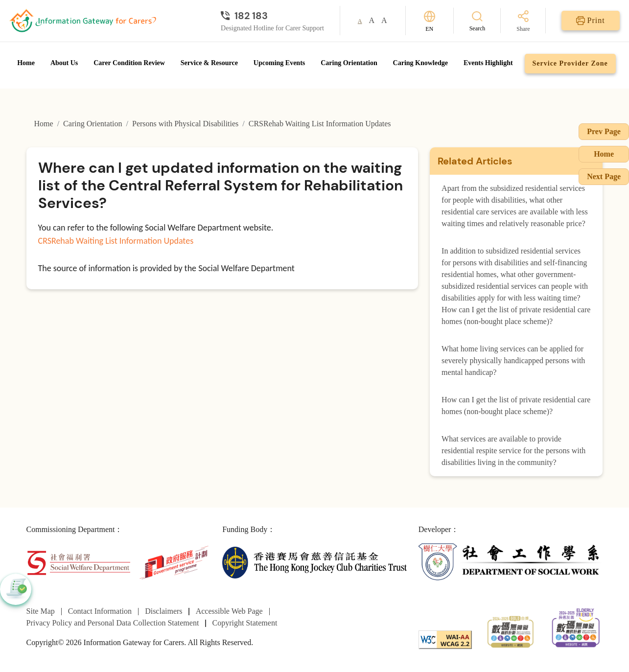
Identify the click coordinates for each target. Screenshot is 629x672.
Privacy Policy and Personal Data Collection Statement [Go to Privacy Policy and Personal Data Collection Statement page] (113, 623)
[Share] (523, 22)
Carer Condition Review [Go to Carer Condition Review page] (129, 63)
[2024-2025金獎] (511, 631)
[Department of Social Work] (511, 562)
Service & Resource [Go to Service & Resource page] (209, 63)
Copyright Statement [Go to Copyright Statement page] (245, 623)
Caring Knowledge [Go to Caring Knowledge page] (420, 63)
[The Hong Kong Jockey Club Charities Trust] (314, 562)
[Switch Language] (430, 21)
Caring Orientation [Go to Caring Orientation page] (349, 63)
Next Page (604, 176)
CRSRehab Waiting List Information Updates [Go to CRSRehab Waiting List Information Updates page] (320, 124)
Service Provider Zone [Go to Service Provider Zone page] (570, 63)
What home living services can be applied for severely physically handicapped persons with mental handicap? (513, 360)
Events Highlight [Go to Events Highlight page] (488, 63)
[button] (16, 589)
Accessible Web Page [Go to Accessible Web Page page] (229, 611)
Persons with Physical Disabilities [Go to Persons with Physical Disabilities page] (185, 124)
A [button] (360, 21)
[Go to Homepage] (83, 21)
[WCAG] (445, 639)
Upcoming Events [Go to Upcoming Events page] (279, 63)
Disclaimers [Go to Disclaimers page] (163, 611)
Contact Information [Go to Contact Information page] (100, 611)
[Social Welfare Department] (79, 562)
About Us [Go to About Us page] (64, 63)
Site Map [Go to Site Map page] (41, 611)
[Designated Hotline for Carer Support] (272, 16)
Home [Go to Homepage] (26, 63)
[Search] (478, 21)
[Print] (591, 21)
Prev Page (604, 131)
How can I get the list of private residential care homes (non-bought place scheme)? (516, 406)
